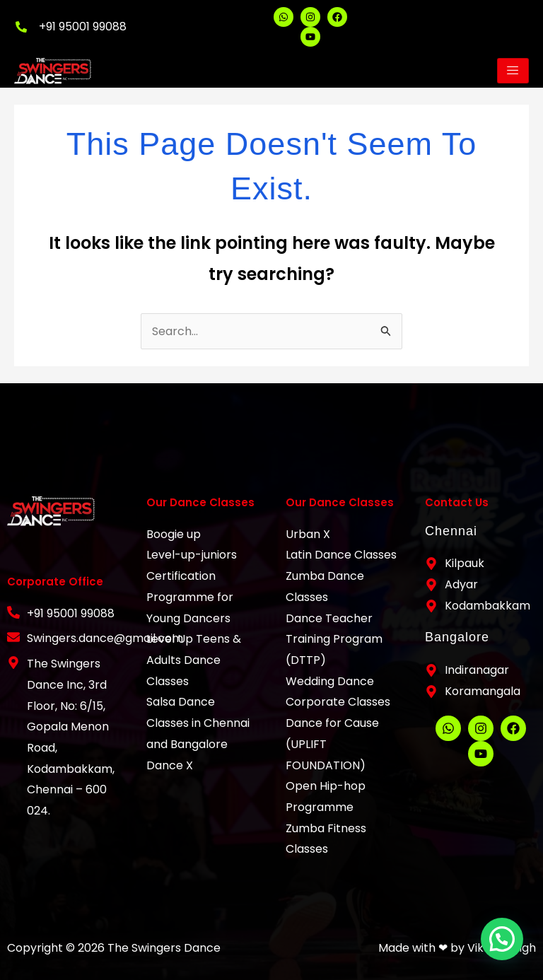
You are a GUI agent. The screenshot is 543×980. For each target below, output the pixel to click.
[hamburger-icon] (513, 71)
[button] (504, 943)
